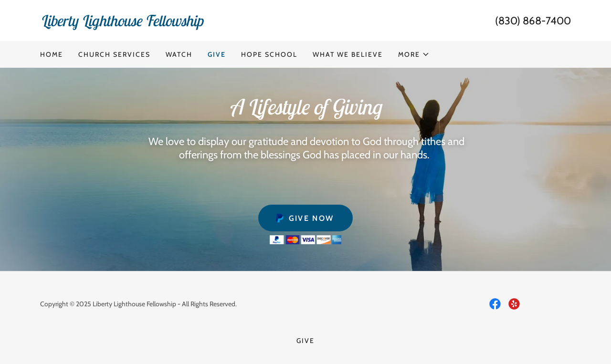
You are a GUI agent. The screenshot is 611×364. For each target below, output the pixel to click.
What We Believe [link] (348, 54)
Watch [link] (179, 54)
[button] (414, 54)
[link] (173, 24)
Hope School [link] (269, 54)
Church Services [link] (114, 54)
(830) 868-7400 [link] (533, 21)
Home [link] (52, 54)
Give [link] (217, 54)
